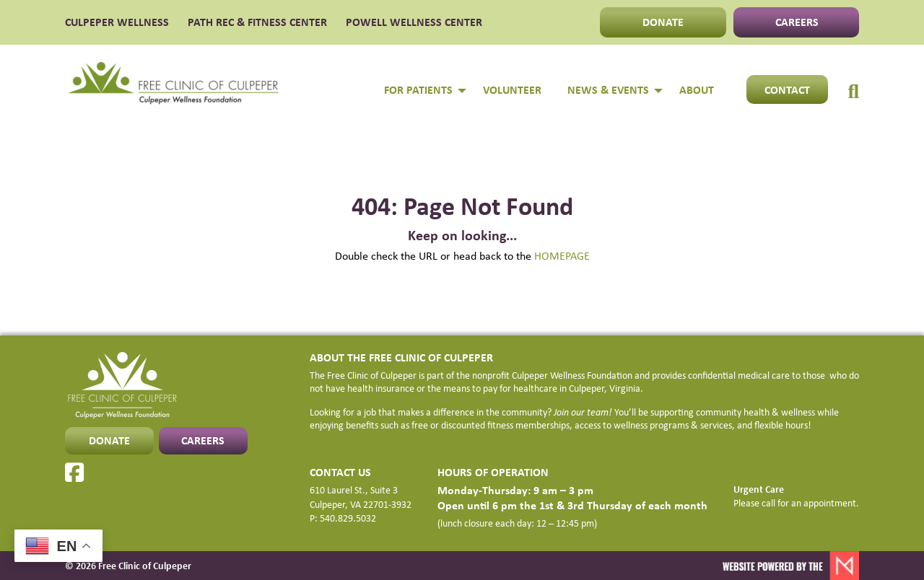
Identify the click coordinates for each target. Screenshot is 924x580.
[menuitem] (853, 76)
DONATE (663, 22)
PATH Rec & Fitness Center (257, 22)
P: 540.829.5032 (343, 518)
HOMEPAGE (562, 255)
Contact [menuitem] (787, 89)
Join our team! (583, 412)
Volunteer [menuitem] (512, 89)
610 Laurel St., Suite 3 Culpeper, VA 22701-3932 (361, 497)
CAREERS (797, 22)
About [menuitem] (697, 89)
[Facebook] (74, 473)
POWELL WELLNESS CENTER (414, 22)
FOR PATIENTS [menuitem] (418, 89)
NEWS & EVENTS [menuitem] (608, 89)
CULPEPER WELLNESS (117, 22)
